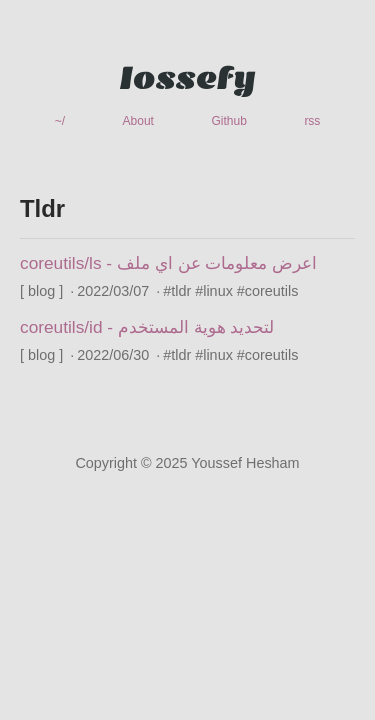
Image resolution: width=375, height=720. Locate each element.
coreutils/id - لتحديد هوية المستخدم (147, 327)
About (138, 121)
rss (312, 121)
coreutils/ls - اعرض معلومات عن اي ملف (168, 263)
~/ (60, 121)
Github (228, 121)
